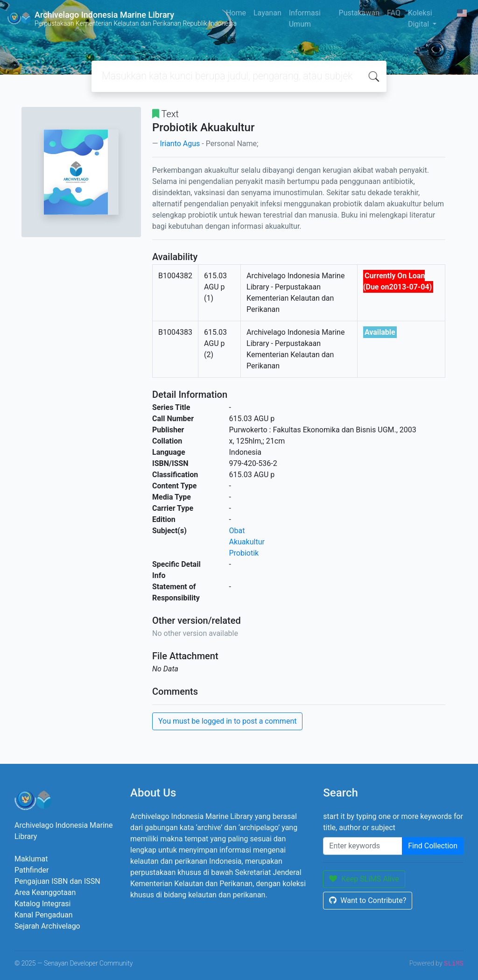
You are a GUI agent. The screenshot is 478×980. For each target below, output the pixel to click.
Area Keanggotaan (45, 892)
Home (236, 13)
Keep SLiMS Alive (364, 879)
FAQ (394, 13)
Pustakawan (359, 13)
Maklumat (31, 859)
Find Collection (433, 846)
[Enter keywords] (363, 846)
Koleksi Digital (420, 18)
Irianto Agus (180, 144)
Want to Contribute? (368, 900)
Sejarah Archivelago (47, 926)
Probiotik (244, 553)
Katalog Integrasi (43, 904)
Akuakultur (247, 542)
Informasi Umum (305, 18)
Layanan (267, 13)
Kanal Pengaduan (44, 915)
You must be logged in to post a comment (227, 721)
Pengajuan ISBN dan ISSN (57, 881)
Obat (237, 531)
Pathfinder (32, 870)
